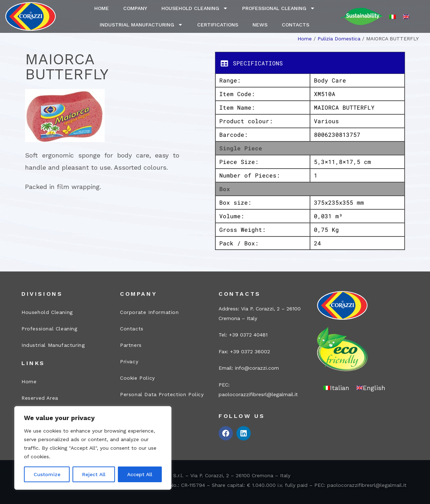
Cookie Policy (137, 378)
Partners (131, 345)
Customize (47, 474)
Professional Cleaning (279, 8)
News (260, 25)
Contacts (296, 25)
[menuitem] (392, 17)
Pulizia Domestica (339, 39)
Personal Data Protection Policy (162, 394)
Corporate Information (149, 312)
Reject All (94, 474)
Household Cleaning (195, 8)
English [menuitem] (374, 388)
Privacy (129, 361)
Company (135, 8)
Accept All (140, 474)
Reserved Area (40, 398)
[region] (93, 448)
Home (102, 8)
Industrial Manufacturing (141, 25)
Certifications (218, 25)
